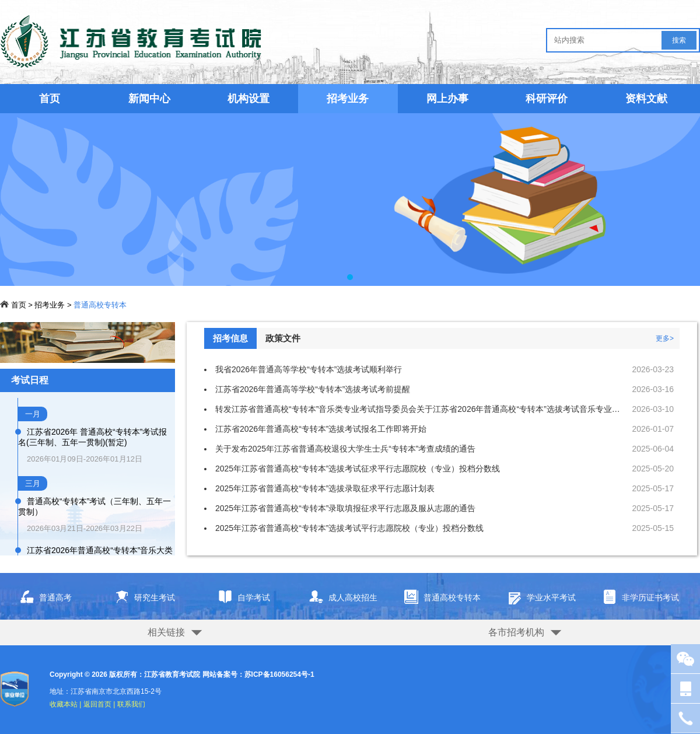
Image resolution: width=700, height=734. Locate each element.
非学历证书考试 (637, 598)
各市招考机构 (516, 632)
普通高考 (41, 598)
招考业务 (50, 305)
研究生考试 (140, 598)
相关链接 (166, 632)
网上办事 (447, 99)
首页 (50, 99)
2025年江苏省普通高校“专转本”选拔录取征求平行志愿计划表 (325, 488)
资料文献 (646, 99)
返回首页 (97, 704)
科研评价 (547, 99)
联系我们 (131, 704)
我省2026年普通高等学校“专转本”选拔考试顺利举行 (309, 369)
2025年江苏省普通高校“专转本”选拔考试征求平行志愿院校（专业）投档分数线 (358, 469)
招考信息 (230, 338)
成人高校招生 (339, 598)
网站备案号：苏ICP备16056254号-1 (258, 674)
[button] (350, 277)
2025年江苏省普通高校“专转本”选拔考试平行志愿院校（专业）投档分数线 (349, 528)
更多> (665, 338)
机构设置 (249, 99)
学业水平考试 (537, 598)
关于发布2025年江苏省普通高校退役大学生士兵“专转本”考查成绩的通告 (345, 449)
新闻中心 (149, 99)
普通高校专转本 (100, 305)
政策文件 (283, 338)
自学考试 (239, 598)
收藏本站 (64, 704)
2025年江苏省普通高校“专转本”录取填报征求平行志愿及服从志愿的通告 (345, 508)
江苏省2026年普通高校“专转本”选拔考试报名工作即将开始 (321, 429)
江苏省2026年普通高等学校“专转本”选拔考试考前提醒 (313, 389)
